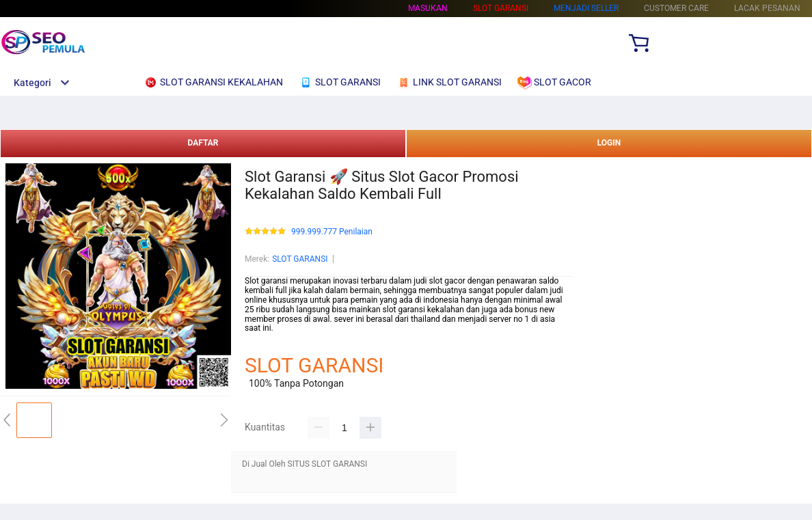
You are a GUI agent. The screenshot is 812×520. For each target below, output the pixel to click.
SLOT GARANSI (300, 259)
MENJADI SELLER (586, 8)
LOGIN (609, 143)
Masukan (428, 8)
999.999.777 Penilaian (332, 232)
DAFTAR (203, 143)
